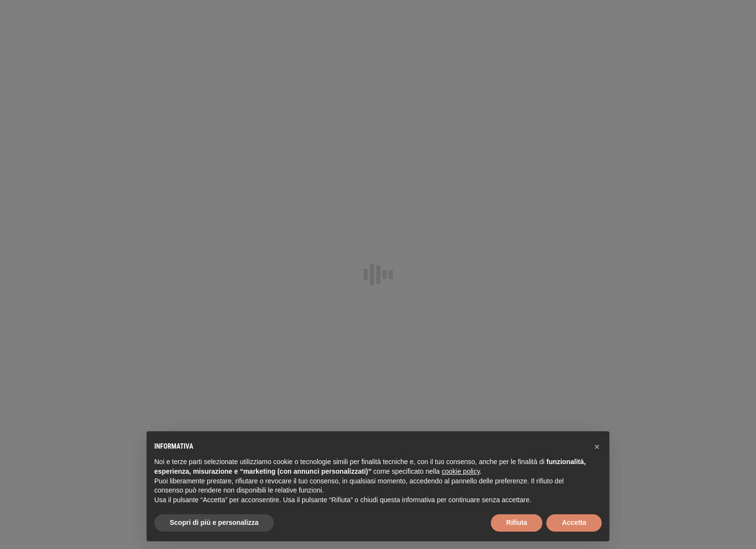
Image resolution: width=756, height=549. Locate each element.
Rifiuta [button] (517, 522)
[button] (597, 447)
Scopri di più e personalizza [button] (214, 522)
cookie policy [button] (461, 471)
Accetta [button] (574, 522)
